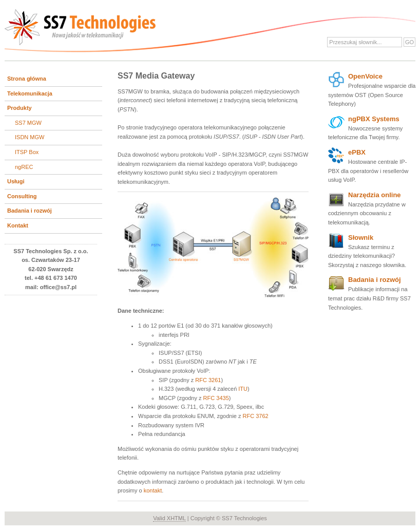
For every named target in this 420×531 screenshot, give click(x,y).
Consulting (22, 196)
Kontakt (18, 225)
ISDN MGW (30, 137)
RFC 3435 (216, 398)
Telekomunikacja (30, 93)
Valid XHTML (169, 518)
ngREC (24, 167)
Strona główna (27, 79)
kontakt (153, 490)
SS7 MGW (28, 123)
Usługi (16, 181)
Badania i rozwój (30, 211)
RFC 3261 (208, 380)
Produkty (20, 108)
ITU (243, 389)
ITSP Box (27, 152)
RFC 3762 (256, 416)
